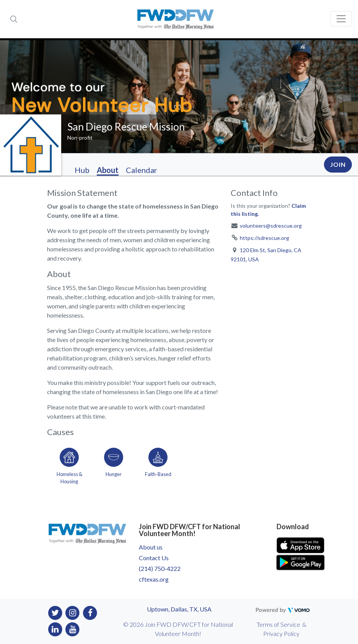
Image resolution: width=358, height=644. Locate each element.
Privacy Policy (281, 633)
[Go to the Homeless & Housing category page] (69, 465)
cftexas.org (154, 579)
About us (151, 547)
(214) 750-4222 (160, 568)
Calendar (142, 170)
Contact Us (154, 558)
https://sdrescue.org (264, 238)
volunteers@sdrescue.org (271, 226)
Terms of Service (278, 624)
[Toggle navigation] (341, 19)
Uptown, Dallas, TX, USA (179, 609)
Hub (82, 170)
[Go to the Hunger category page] (114, 465)
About (108, 170)
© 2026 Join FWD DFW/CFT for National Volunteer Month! (178, 629)
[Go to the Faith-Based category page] (158, 465)
